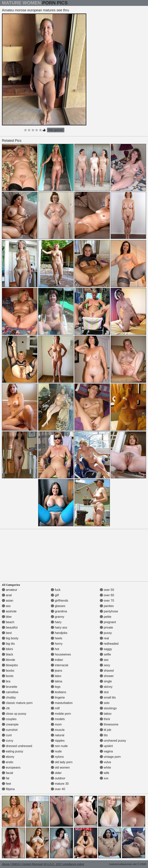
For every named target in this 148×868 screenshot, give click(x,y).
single (106, 681)
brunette (10, 687)
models (58, 719)
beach (8, 622)
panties (107, 606)
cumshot (10, 730)
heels (57, 638)
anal (7, 595)
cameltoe (10, 692)
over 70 (107, 601)
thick (105, 719)
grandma (59, 611)
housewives (61, 654)
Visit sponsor (56, 130)
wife (105, 773)
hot (55, 649)
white (105, 768)
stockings (108, 708)
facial (8, 773)
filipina (8, 789)
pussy (106, 633)
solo (105, 703)
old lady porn (62, 762)
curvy (8, 741)
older (56, 773)
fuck (56, 590)
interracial (60, 665)
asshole (9, 611)
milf (55, 708)
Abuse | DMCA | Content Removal (22, 864)
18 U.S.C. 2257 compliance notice (64, 864)
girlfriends (60, 601)
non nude (59, 746)
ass (6, 606)
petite (106, 617)
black (8, 654)
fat (6, 778)
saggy (106, 649)
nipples (58, 741)
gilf (55, 595)
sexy (105, 665)
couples (9, 719)
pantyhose (109, 611)
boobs (8, 671)
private (106, 627)
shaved (107, 671)
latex (56, 676)
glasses (58, 606)
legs (56, 687)
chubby (9, 697)
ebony (8, 757)
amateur (10, 590)
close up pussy (14, 714)
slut (104, 692)
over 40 (58, 789)
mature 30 (60, 784)
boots (8, 676)
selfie (105, 654)
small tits (108, 697)
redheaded (109, 644)
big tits (8, 644)
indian (57, 660)
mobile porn (61, 714)
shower (107, 676)
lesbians (58, 692)
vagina (106, 751)
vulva (105, 762)
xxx (104, 778)
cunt (7, 735)
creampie (10, 724)
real (104, 638)
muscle (58, 730)
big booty (10, 638)
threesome (109, 724)
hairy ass (59, 627)
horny (57, 644)
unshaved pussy (113, 741)
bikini (7, 649)
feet (6, 784)
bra (6, 681)
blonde (9, 660)
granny (58, 617)
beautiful (10, 627)
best (7, 633)
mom (56, 724)
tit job (106, 730)
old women (60, 768)
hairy (56, 622)
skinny (106, 687)
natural (58, 735)
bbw (7, 617)
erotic (8, 762)
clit (6, 708)
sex (104, 660)
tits (104, 735)
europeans (11, 768)
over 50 (107, 590)
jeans (57, 671)
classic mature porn (17, 703)
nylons (57, 757)
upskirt (106, 746)
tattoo (106, 714)
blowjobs (10, 665)
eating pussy (13, 751)
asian (8, 601)
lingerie (58, 697)
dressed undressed (17, 746)
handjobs (59, 633)
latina (57, 681)
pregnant (108, 622)
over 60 (107, 595)
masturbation (62, 703)
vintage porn (110, 757)
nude (56, 751)
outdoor (58, 778)
